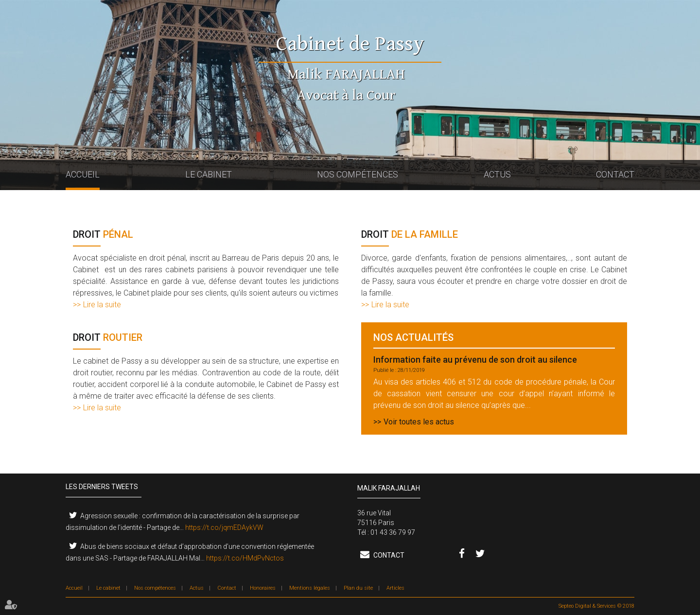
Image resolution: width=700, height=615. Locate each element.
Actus (497, 174)
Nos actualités (413, 338)
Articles (395, 588)
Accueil (83, 174)
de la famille (410, 235)
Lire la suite (102, 305)
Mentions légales (310, 588)
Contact (615, 174)
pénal (103, 234)
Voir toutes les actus (419, 422)
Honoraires (263, 588)
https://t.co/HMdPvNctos (245, 558)
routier (108, 338)
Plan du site (358, 588)
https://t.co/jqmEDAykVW (224, 527)
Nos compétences (358, 174)
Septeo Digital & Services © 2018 (596, 606)
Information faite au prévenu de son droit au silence (475, 360)
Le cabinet (209, 174)
